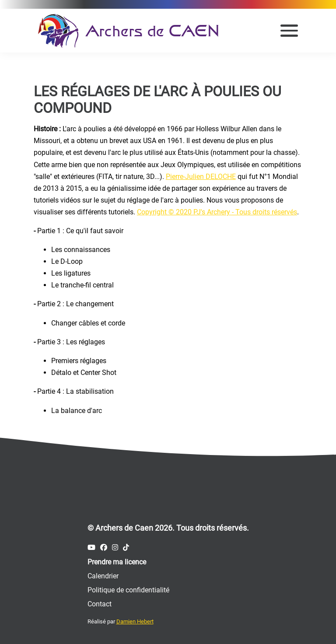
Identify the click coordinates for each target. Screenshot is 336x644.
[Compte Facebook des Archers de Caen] (104, 548)
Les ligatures (71, 273)
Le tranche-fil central (82, 285)
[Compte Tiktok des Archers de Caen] (126, 548)
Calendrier (103, 576)
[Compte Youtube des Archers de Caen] (91, 548)
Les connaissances (81, 250)
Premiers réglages (79, 361)
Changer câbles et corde (88, 323)
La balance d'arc (77, 411)
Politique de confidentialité (128, 590)
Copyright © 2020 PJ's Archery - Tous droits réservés (217, 212)
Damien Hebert (135, 621)
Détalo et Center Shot (84, 373)
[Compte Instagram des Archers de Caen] (115, 548)
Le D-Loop (67, 261)
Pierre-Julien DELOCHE (201, 177)
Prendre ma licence (117, 562)
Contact (100, 604)
